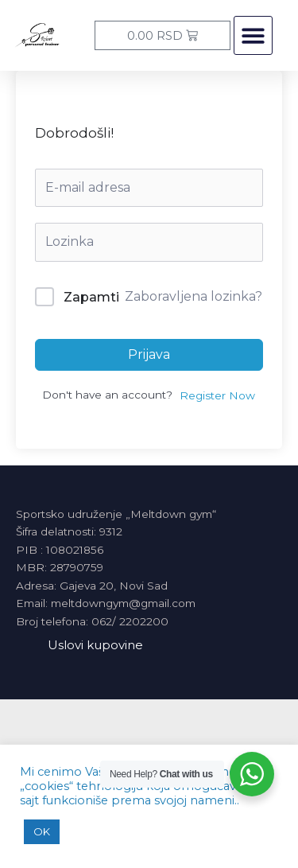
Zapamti (91, 297)
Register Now (217, 395)
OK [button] (42, 831)
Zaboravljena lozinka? (194, 296)
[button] (253, 35)
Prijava (149, 354)
